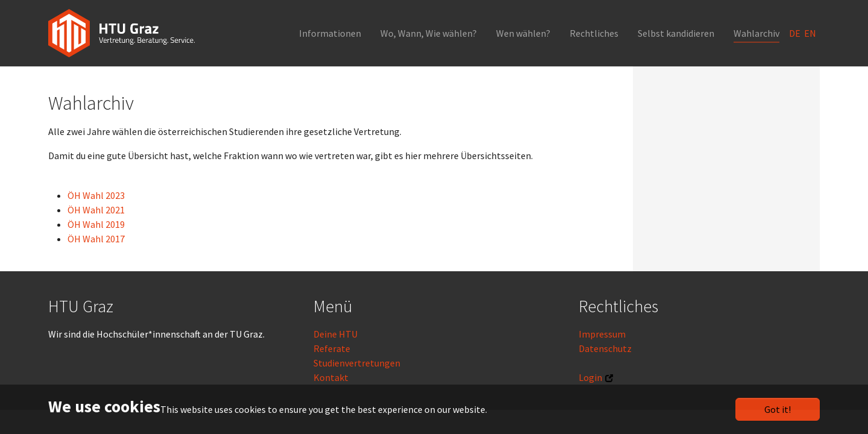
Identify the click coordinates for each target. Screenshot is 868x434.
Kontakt (331, 377)
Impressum (602, 334)
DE (796, 33)
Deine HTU (335, 334)
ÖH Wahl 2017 (96, 239)
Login (590, 377)
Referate (332, 348)
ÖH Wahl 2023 (96, 195)
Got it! (778, 409)
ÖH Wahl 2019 (96, 224)
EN (811, 33)
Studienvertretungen (357, 363)
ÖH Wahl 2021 (96, 210)
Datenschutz (605, 348)
